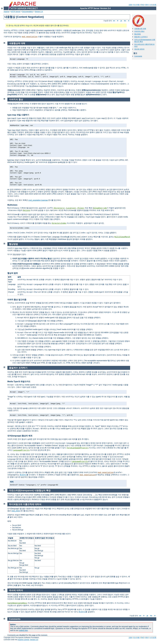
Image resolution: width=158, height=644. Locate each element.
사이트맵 (153, 5)
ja (121, 21)
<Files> (81, 208)
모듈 (130, 5)
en (114, 21)
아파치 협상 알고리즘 (17, 300)
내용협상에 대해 (140, 29)
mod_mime (16, 511)
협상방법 (138, 34)
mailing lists (23, 630)
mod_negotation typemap (38, 200)
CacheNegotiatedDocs (17, 603)
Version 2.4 (39, 12)
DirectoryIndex (59, 223)
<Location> (71, 208)
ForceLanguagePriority (78, 448)
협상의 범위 (13, 273)
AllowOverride (100, 208)
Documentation (27, 12)
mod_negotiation (30, 37)
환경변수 (23, 475)
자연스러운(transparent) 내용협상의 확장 (30, 491)
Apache (6, 12)
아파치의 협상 (139, 31)
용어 (147, 5)
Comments (138, 56)
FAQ (142, 5)
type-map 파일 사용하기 (18, 115)
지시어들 (136, 5)
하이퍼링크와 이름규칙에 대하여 (25, 504)
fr (118, 21)
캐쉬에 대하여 (139, 49)
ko (125, 21)
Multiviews (12, 205)
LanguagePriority (21, 450)
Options (26, 210)
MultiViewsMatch (122, 237)
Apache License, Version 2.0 (28, 640)
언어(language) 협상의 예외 (20, 436)
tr (129, 21)
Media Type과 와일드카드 (19, 381)
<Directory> (59, 208)
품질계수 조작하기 (141, 37)
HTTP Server (16, 12)
